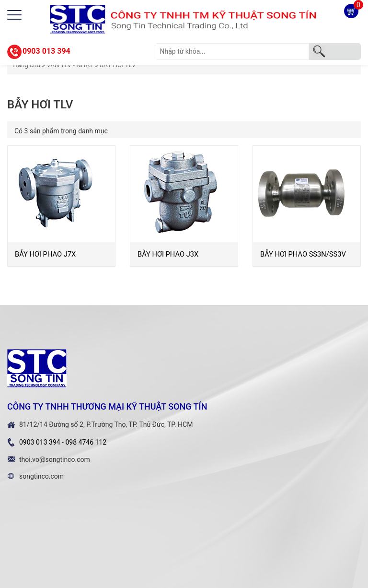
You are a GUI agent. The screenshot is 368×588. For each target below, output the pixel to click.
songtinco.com (41, 476)
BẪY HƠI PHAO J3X (168, 254)
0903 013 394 (46, 51)
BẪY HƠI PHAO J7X (45, 254)
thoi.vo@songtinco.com (55, 459)
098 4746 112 (86, 442)
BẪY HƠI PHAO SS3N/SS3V (303, 254)
